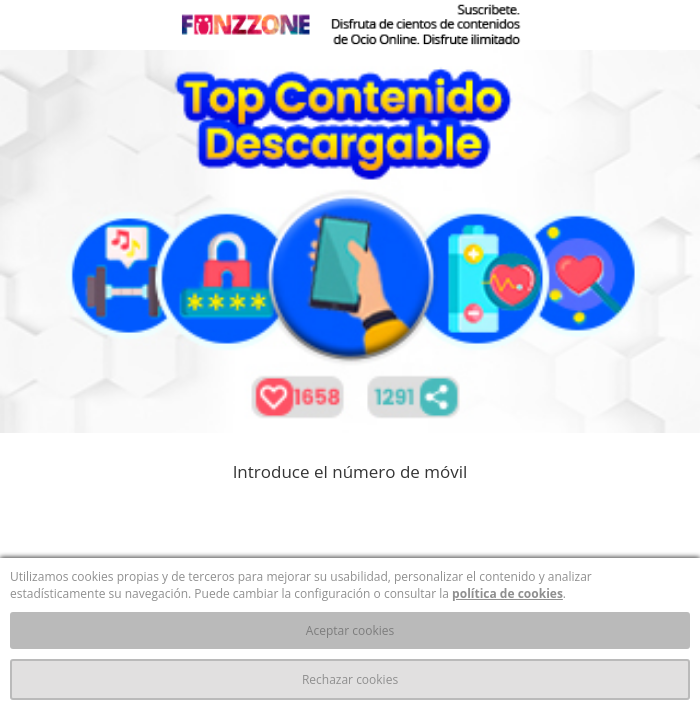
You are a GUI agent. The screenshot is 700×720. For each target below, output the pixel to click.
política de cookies (507, 593)
